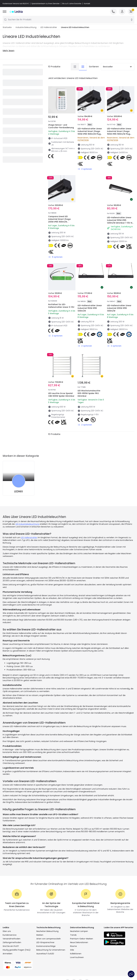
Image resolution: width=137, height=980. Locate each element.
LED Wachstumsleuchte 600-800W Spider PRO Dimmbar (89, 393)
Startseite (7, 27)
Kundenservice (10, 935)
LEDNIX (19, 492)
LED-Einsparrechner (45, 943)
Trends (73, 935)
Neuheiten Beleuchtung (47, 931)
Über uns (7, 931)
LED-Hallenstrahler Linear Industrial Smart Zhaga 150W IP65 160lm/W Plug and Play (119, 133)
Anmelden (7, 954)
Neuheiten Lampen (79, 931)
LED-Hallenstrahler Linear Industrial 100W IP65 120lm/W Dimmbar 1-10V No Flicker (120, 222)
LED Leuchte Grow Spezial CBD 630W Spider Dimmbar (61, 395)
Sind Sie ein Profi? (11, 946)
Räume (73, 946)
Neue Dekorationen (79, 943)
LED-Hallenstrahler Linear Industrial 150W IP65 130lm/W (90, 308)
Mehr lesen (8, 51)
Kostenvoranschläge (46, 946)
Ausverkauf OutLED (45, 954)
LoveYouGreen (77, 957)
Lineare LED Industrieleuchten (75, 27)
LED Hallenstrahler (49, 27)
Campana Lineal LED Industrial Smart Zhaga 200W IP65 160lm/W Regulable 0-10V (59, 221)
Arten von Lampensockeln (49, 939)
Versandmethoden (12, 939)
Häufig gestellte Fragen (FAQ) (17, 950)
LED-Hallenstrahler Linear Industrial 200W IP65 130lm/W (119, 308)
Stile (72, 950)
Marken (40, 935)
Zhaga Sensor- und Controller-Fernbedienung (61, 126)
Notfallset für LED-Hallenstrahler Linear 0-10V (61, 306)
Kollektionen (76, 954)
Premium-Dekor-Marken (82, 939)
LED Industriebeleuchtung (27, 524)
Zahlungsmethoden (12, 943)
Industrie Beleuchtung (26, 27)
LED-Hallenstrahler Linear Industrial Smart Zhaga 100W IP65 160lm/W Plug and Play (90, 133)
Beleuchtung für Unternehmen (51, 950)
